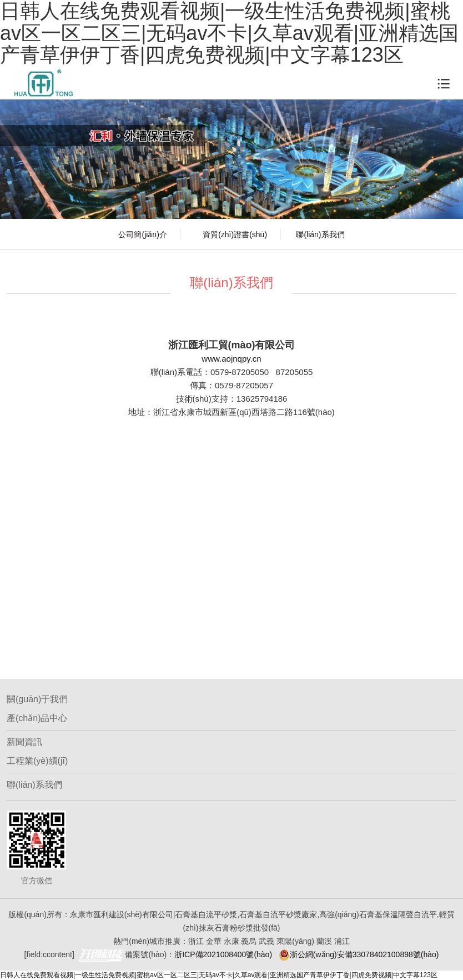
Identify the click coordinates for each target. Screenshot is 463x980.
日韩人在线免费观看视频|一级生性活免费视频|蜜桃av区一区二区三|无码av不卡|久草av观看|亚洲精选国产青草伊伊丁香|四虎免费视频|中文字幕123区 (219, 975)
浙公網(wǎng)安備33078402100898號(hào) (359, 954)
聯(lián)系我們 (320, 234)
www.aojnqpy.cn (231, 359)
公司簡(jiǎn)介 (142, 234)
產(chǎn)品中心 (37, 718)
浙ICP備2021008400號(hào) (223, 954)
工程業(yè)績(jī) (37, 761)
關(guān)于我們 (37, 699)
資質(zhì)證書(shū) (235, 234)
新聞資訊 (24, 742)
